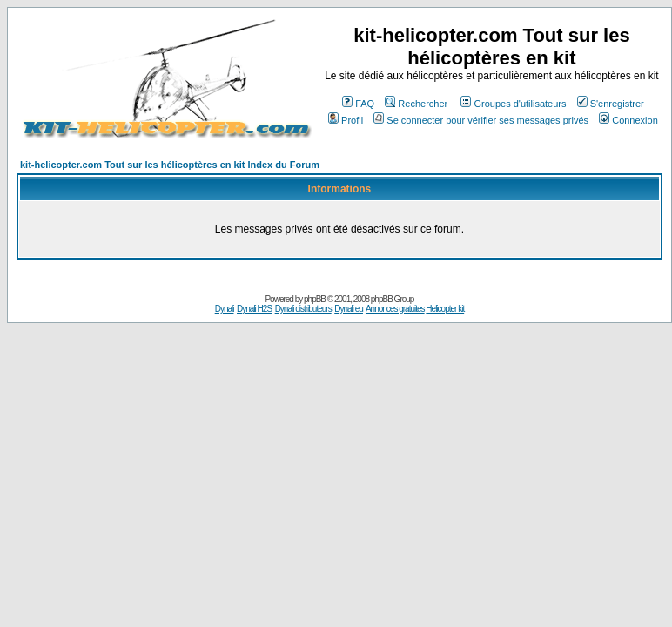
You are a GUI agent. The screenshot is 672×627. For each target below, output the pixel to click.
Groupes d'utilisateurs (513, 104)
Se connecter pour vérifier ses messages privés (481, 120)
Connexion (628, 120)
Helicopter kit (445, 309)
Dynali (225, 309)
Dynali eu (349, 309)
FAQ (358, 104)
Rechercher (416, 104)
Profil (346, 120)
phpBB (315, 299)
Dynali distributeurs (303, 309)
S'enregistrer (611, 104)
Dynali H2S (254, 309)
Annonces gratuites (395, 309)
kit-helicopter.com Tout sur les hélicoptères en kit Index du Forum (170, 165)
